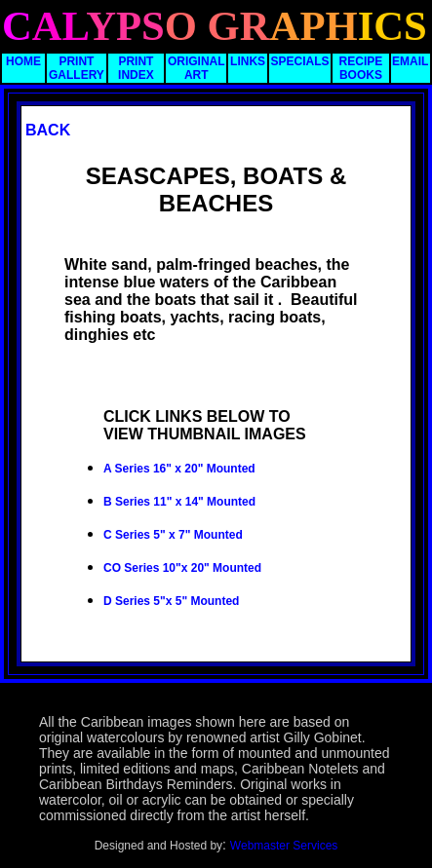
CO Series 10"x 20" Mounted (182, 568)
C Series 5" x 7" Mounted (173, 535)
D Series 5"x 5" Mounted (171, 601)
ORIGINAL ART (196, 68)
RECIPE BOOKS (361, 68)
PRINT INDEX (136, 68)
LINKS (248, 61)
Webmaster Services (284, 846)
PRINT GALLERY (77, 68)
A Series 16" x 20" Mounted (179, 469)
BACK (48, 130)
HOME (23, 61)
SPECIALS (299, 61)
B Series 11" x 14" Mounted (179, 502)
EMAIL (410, 61)
